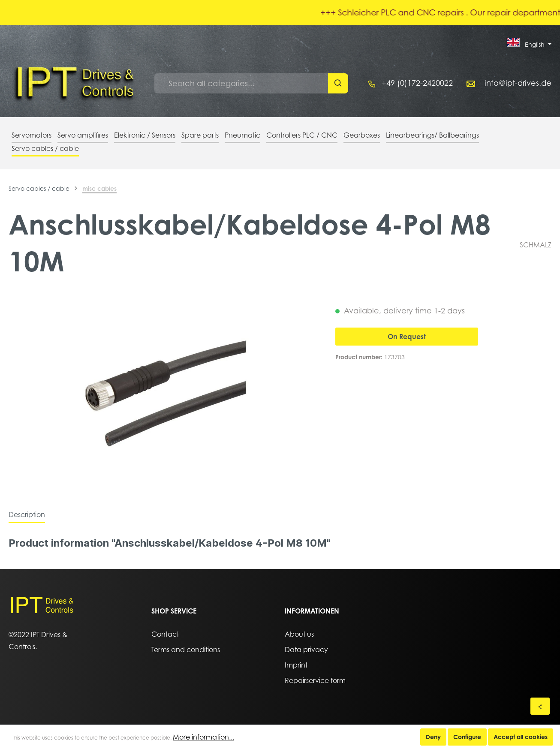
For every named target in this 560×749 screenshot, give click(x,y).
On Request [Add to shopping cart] (407, 337)
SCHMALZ (536, 245)
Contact (165, 634)
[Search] (338, 83)
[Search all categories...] (241, 83)
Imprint (296, 665)
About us (299, 634)
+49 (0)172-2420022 (417, 83)
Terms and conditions (186, 650)
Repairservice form (315, 680)
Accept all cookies (521, 737)
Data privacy (306, 650)
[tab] (27, 514)
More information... (203, 737)
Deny (433, 737)
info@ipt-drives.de (518, 83)
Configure (467, 737)
